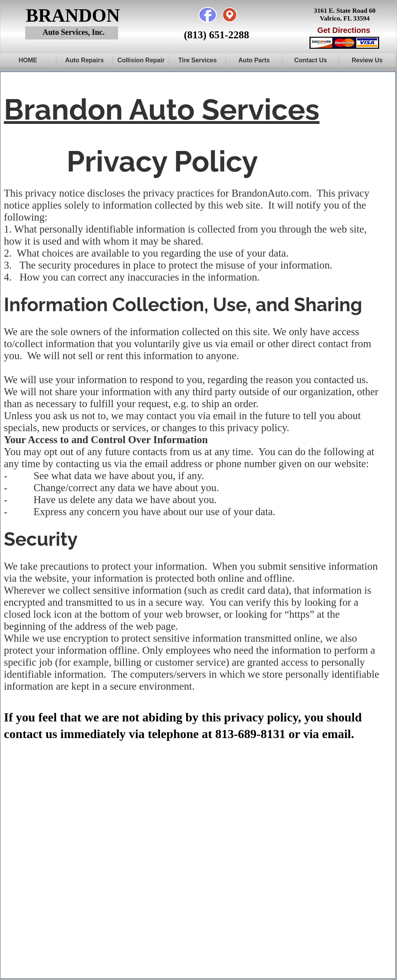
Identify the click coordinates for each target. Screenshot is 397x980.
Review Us (367, 60)
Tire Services (197, 60)
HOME (28, 60)
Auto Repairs (84, 60)
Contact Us (311, 60)
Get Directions (344, 30)
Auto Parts (254, 60)
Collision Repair (141, 60)
